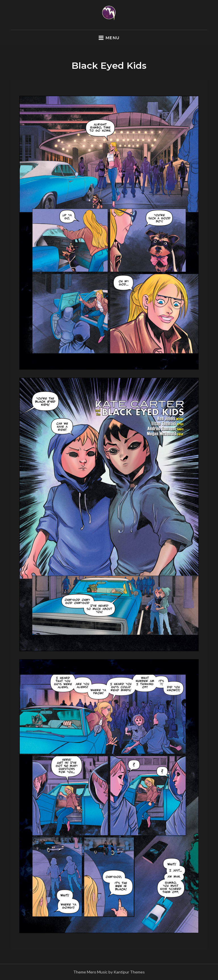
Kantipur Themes (129, 972)
